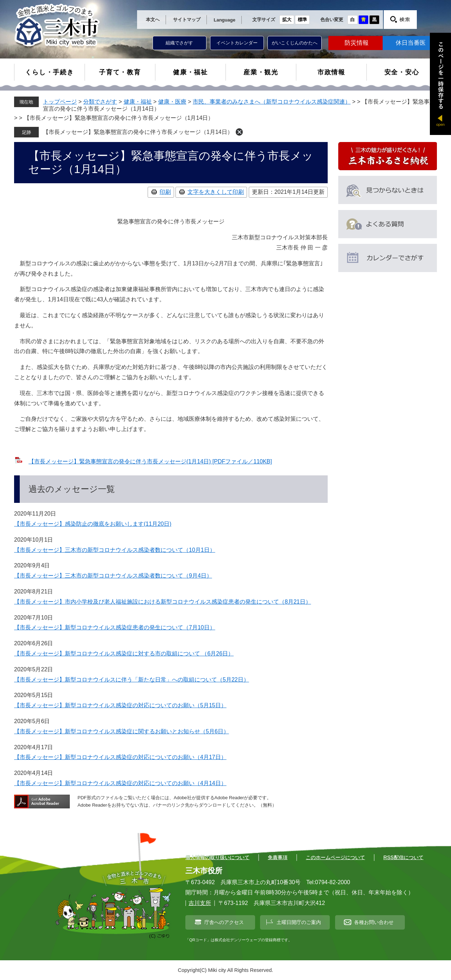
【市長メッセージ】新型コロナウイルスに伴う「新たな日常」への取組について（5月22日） (132, 680)
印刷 (165, 192)
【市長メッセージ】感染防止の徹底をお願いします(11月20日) (93, 524)
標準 (302, 20)
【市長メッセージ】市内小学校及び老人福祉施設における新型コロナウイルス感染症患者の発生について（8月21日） (163, 602)
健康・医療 (172, 102)
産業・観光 (261, 72)
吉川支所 (200, 903)
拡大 (287, 20)
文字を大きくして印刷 (216, 192)
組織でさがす (179, 43)
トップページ (60, 102)
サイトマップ (187, 20)
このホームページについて (335, 857)
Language (225, 20)
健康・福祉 (190, 72)
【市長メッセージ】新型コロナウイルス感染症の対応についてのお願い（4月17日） (120, 757)
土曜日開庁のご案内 (299, 922)
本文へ (153, 20)
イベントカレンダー (237, 43)
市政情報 (331, 72)
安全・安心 (402, 72)
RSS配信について (403, 857)
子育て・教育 (120, 72)
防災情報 (357, 43)
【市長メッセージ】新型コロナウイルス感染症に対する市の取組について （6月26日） (124, 654)
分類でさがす (100, 102)
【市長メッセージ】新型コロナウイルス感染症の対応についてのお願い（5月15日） (120, 705)
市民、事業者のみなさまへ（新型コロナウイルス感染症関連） (272, 102)
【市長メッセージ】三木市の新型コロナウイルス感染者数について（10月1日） (115, 550)
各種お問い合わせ (374, 922)
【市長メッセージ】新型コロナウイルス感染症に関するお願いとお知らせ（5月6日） (122, 731)
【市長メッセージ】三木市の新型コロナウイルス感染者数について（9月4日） (113, 576)
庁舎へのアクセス (224, 922)
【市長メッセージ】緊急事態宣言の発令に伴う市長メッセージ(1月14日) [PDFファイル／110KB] (150, 461)
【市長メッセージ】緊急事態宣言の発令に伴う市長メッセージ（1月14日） (138, 132)
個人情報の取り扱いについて (217, 857)
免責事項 (278, 857)
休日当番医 (411, 43)
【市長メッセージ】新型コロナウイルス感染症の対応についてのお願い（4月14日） (120, 783)
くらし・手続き (50, 72)
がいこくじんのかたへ (295, 43)
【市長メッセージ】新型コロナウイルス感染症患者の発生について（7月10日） (115, 627)
